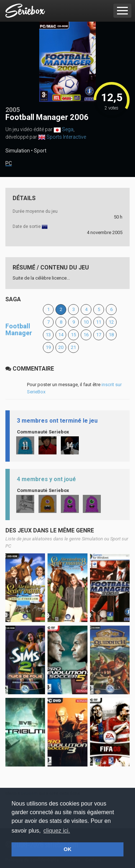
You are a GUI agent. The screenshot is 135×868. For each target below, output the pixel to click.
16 (86, 335)
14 (61, 335)
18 (111, 335)
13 (48, 335)
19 (48, 347)
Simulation (18, 151)
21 (73, 347)
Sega (68, 129)
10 (86, 322)
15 (73, 335)
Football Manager (19, 330)
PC (9, 163)
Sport (40, 151)
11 (99, 322)
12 (111, 322)
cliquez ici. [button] (57, 831)
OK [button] (68, 849)
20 (61, 347)
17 (99, 335)
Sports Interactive (66, 137)
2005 (13, 110)
